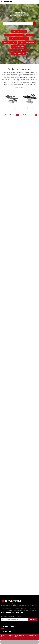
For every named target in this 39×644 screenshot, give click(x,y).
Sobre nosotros (5, 630)
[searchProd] (18, 24)
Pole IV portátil (9, 609)
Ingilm (20, 637)
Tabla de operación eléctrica (29, 109)
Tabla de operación (10, 109)
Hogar (3, 627)
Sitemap (4, 637)
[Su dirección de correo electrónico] (17, 617)
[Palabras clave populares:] (35, 24)
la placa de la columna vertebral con (27, 606)
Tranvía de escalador (19, 54)
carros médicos (5, 607)
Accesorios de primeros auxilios (14, 35)
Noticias (3, 632)
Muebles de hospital (19, 46)
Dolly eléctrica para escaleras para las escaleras (24, 609)
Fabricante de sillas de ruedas (19, 39)
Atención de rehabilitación (27, 42)
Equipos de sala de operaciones (19, 50)
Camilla (30, 35)
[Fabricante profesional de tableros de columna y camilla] (3, 600)
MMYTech (16, 637)
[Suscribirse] (35, 617)
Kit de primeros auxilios (19, 31)
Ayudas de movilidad (9, 42)
